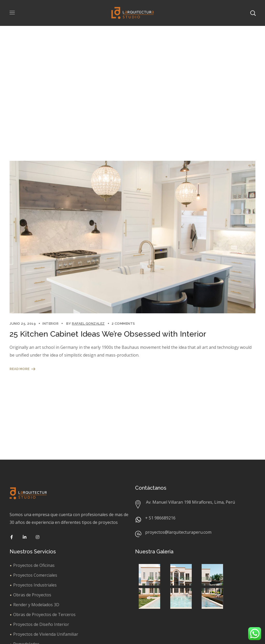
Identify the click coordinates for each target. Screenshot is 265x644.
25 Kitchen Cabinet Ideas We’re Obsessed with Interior (108, 334)
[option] (132, 237)
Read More (20, 369)
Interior (50, 324)
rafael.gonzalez (88, 324)
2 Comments (123, 324)
